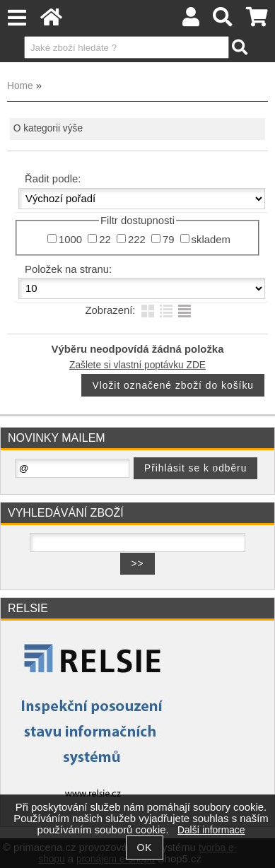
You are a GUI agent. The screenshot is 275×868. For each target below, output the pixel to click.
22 (105, 240)
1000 (70, 240)
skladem (211, 240)
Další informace (211, 830)
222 (137, 240)
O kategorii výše (48, 128)
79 (169, 240)
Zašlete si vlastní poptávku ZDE (137, 365)
